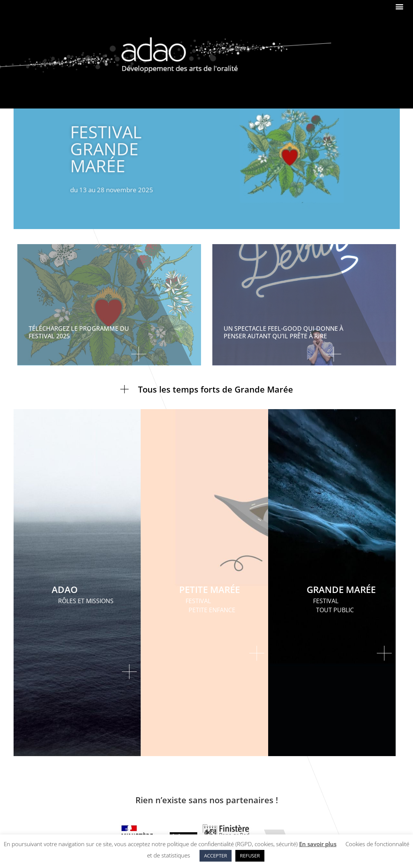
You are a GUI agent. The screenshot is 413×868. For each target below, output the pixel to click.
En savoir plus (318, 844)
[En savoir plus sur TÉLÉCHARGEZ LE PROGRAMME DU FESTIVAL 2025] (89, 358)
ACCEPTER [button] (216, 856)
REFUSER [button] (250, 856)
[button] (399, 6)
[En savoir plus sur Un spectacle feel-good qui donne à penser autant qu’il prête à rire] (284, 358)
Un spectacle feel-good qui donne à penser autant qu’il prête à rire (283, 332)
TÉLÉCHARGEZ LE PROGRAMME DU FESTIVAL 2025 (79, 332)
